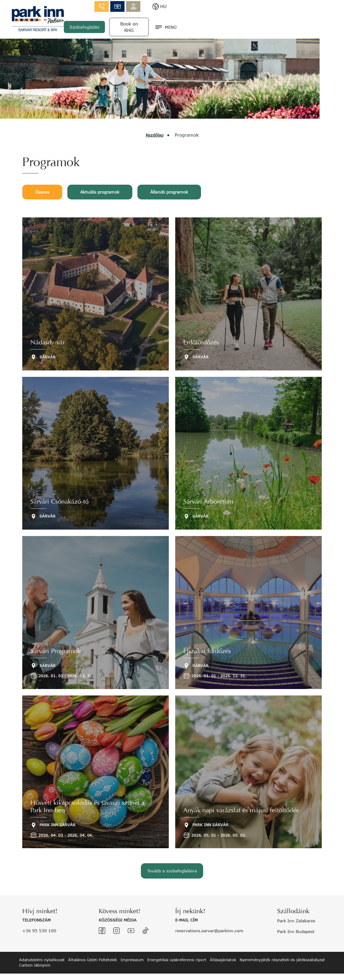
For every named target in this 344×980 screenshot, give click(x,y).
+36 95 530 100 (40, 923)
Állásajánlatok (223, 952)
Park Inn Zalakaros (298, 913)
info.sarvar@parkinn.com (273, 5)
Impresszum (132, 952)
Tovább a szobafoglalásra (172, 866)
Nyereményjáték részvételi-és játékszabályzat (282, 952)
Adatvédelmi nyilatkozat (42, 952)
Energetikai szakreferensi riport (177, 952)
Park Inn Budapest (297, 923)
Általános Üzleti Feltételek (93, 952)
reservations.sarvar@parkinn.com (212, 923)
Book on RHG (284, 23)
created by (305, 973)
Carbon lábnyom (35, 958)
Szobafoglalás (239, 23)
